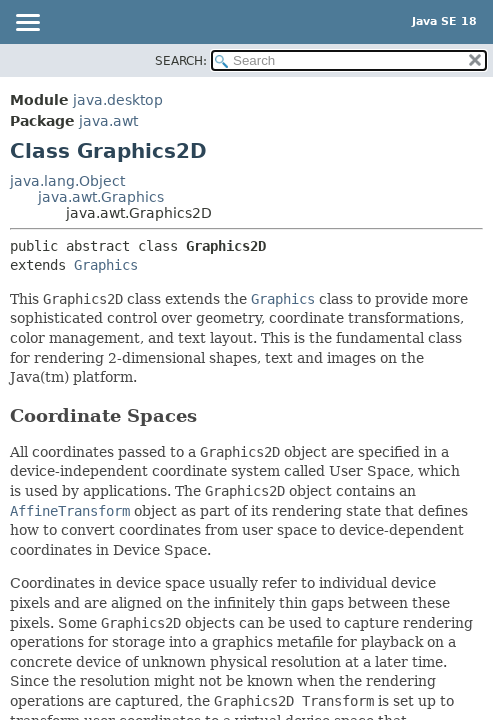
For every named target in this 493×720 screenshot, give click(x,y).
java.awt (108, 121)
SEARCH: (181, 61)
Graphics (106, 265)
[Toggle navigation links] (27, 24)
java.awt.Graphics (101, 197)
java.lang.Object (67, 181)
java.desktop (118, 100)
